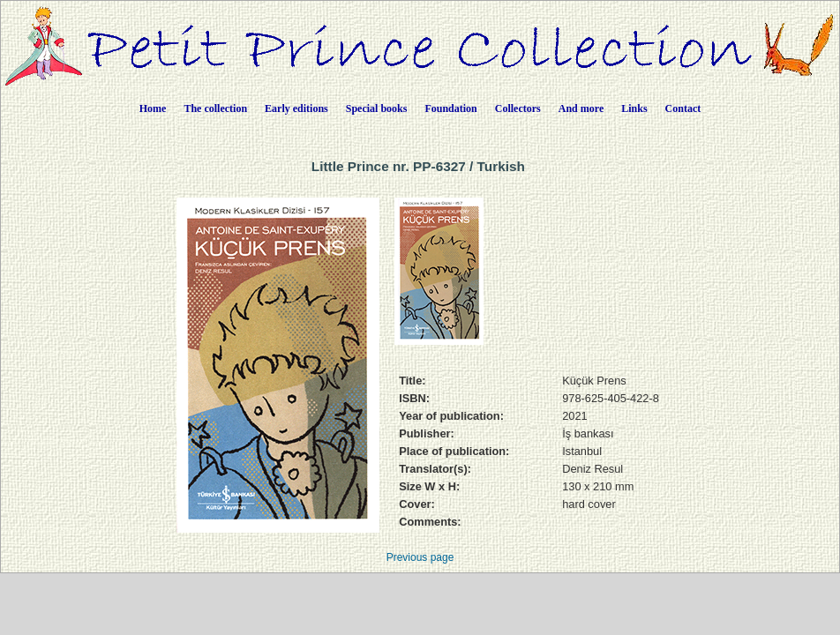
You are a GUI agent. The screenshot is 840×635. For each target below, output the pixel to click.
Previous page (420, 557)
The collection (215, 108)
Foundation (450, 108)
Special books (377, 108)
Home (153, 108)
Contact (683, 108)
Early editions (296, 108)
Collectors (518, 108)
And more (581, 108)
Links (634, 108)
